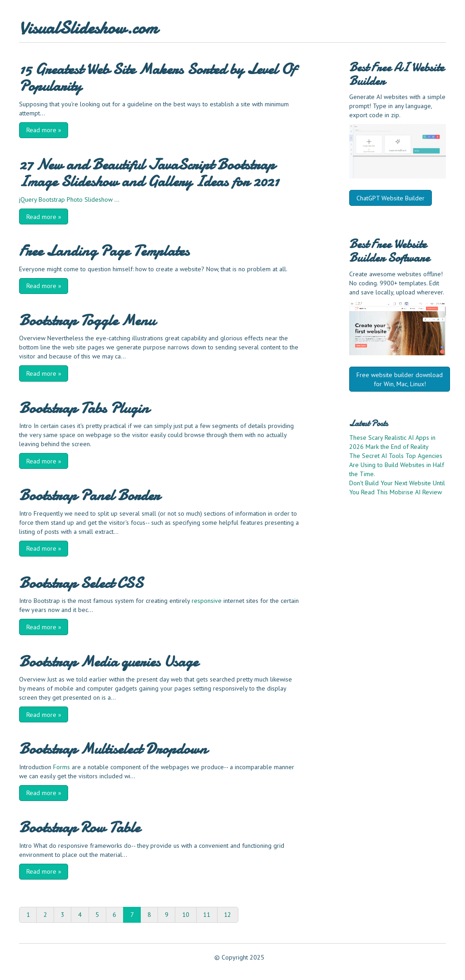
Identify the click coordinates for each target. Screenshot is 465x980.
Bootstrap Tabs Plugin (84, 408)
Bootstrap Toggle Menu (87, 320)
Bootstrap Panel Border (89, 495)
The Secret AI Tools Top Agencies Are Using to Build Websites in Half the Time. (397, 465)
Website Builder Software (389, 251)
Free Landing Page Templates (104, 251)
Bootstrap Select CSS (81, 583)
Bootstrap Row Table (79, 827)
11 (207, 915)
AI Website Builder (397, 74)
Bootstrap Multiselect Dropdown (113, 749)
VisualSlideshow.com (88, 28)
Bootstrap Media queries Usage (109, 662)
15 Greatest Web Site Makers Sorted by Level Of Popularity (157, 77)
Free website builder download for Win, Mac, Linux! (400, 379)
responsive (207, 601)
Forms (62, 767)
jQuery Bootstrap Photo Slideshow (66, 199)
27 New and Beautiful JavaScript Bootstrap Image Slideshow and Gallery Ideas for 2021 (149, 173)
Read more (44, 130)
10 (186, 915)
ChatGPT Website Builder (391, 198)
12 (228, 915)
